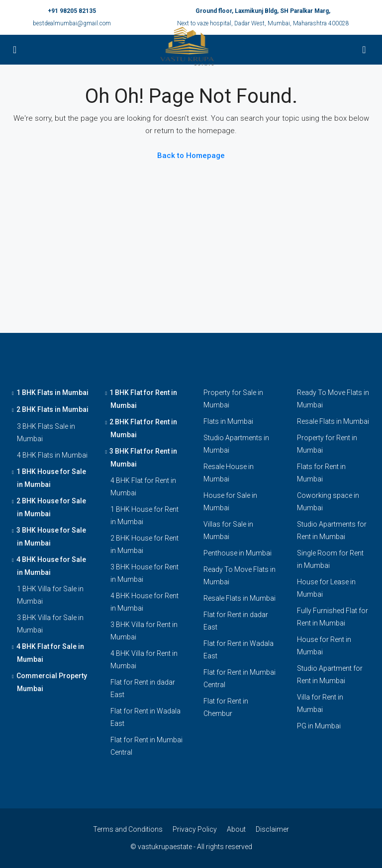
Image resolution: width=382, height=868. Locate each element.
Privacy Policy (195, 829)
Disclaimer (272, 829)
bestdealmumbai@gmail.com (72, 23)
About (236, 829)
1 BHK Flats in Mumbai (52, 393)
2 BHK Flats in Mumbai (52, 409)
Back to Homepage (191, 156)
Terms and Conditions (128, 829)
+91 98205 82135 (72, 11)
